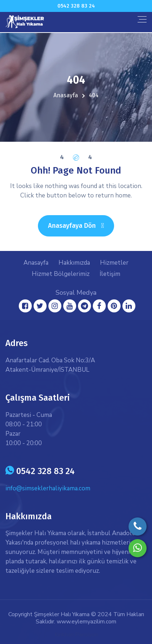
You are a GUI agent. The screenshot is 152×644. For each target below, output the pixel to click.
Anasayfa (66, 95)
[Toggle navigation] (142, 19)
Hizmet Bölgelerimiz (61, 274)
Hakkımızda (74, 263)
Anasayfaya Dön (81, 225)
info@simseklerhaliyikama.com (48, 488)
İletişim (110, 274)
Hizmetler (114, 263)
